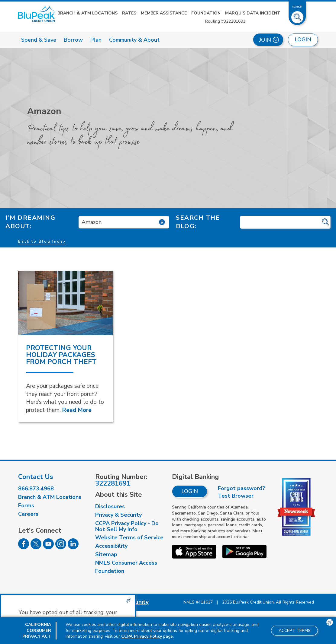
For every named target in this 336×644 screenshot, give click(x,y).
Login (190, 491)
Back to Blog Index (42, 241)
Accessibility (111, 546)
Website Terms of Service (129, 537)
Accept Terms (295, 631)
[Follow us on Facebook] (24, 547)
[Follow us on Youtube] (48, 547)
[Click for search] (325, 222)
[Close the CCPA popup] (128, 600)
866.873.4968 (36, 489)
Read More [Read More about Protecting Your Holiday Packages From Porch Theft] (77, 410)
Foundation (206, 13)
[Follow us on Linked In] (73, 547)
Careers (28, 514)
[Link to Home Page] (36, 14)
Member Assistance (164, 13)
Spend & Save (39, 40)
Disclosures (110, 506)
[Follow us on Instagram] (61, 547)
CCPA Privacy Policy (142, 636)
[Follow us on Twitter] (36, 547)
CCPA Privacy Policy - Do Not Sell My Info (127, 526)
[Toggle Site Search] (297, 15)
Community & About (134, 40)
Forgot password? (241, 488)
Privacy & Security (118, 515)
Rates (129, 13)
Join (269, 40)
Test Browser (236, 496)
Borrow (73, 40)
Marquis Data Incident (253, 13)
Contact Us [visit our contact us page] (36, 477)
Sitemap (106, 554)
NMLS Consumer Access (126, 563)
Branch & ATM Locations (87, 13)
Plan (96, 40)
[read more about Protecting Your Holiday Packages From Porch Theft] (65, 303)
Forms (26, 505)
